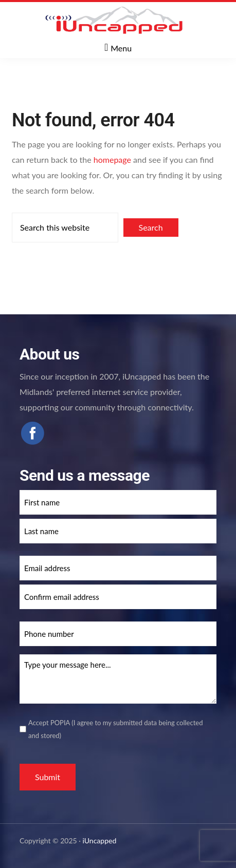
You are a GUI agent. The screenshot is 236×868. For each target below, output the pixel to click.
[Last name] (118, 531)
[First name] (118, 502)
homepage (112, 159)
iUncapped (100, 841)
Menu (121, 48)
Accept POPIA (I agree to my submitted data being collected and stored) (115, 729)
